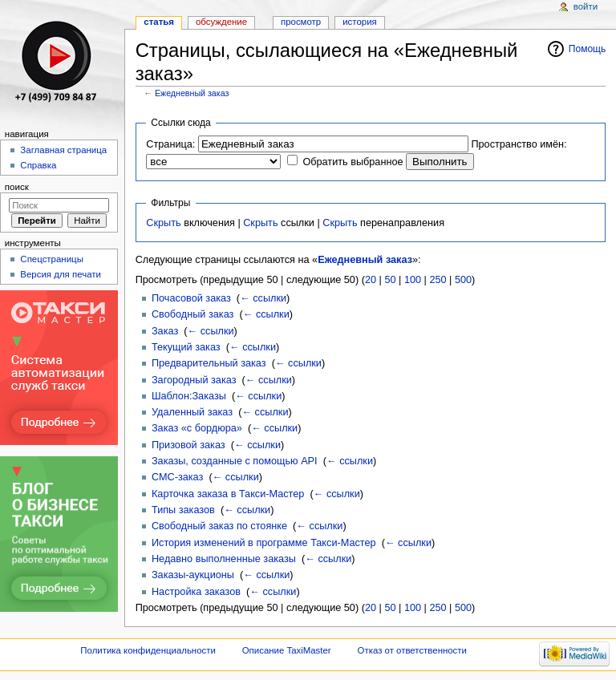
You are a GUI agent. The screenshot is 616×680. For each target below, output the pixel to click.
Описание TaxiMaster (287, 650)
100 (413, 280)
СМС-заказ (177, 477)
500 (463, 280)
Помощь (588, 49)
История (360, 22)
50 (390, 280)
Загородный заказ (194, 380)
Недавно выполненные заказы (224, 559)
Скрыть (163, 223)
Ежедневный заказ (192, 93)
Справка (38, 165)
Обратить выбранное (353, 162)
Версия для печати (61, 274)
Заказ (165, 331)
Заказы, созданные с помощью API (235, 461)
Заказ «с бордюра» (197, 428)
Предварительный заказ (209, 363)
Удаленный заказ (192, 412)
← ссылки (263, 298)
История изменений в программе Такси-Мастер (264, 543)
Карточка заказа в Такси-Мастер (228, 494)
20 (371, 280)
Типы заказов (183, 510)
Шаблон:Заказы (189, 396)
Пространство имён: (519, 144)
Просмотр (301, 22)
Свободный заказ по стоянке (219, 526)
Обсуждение (221, 22)
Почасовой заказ (191, 298)
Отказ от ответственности (412, 650)
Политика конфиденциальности (148, 650)
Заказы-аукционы (193, 575)
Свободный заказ (192, 314)
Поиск (17, 187)
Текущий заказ (186, 347)
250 (438, 280)
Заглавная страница (63, 150)
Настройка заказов (196, 592)
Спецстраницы (52, 259)
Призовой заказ (188, 445)
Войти (586, 6)
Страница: (170, 144)
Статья (159, 22)
